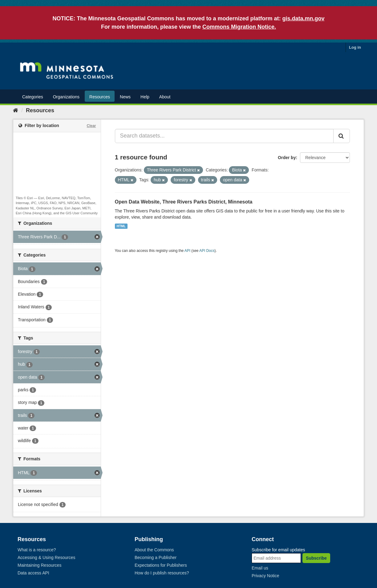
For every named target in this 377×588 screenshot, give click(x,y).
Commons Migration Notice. (239, 27)
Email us (260, 568)
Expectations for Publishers (161, 565)
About (165, 97)
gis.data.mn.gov (304, 19)
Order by (287, 158)
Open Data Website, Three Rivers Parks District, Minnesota (184, 202)
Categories (33, 97)
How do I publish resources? (162, 573)
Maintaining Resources (39, 565)
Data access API (33, 573)
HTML (121, 226)
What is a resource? (37, 550)
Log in (355, 47)
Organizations (66, 97)
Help (145, 97)
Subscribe (316, 558)
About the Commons (154, 550)
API (187, 251)
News (125, 97)
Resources (100, 97)
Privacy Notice (265, 576)
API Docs (207, 251)
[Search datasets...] (224, 136)
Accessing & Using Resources (47, 557)
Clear (91, 126)
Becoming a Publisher (156, 557)
